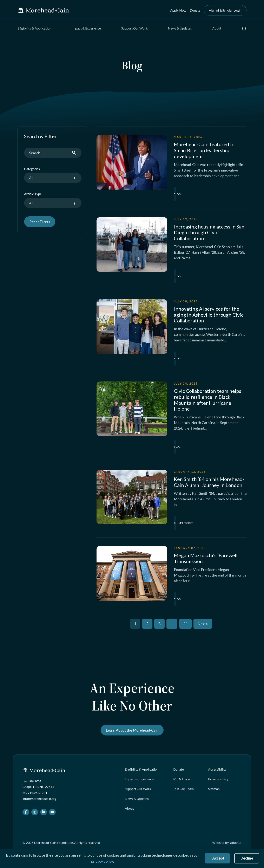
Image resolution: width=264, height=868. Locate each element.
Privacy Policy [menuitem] (218, 779)
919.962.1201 (37, 793)
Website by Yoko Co (227, 843)
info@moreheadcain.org (39, 799)
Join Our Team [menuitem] (183, 789)
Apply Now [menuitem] (178, 10)
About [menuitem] (217, 28)
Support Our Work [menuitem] (134, 28)
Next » (203, 624)
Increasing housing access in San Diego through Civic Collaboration (209, 233)
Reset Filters (40, 222)
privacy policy (102, 861)
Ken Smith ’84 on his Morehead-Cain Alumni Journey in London (209, 482)
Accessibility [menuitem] (217, 769)
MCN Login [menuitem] (182, 779)
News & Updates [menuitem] (180, 28)
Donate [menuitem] (195, 10)
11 (185, 624)
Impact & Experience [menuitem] (86, 28)
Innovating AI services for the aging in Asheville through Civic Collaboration (209, 315)
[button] (244, 29)
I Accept (217, 858)
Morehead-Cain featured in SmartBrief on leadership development (204, 150)
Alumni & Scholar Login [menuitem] (225, 10)
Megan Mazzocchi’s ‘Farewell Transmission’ (206, 558)
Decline (247, 858)
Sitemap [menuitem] (214, 789)
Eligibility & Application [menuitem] (34, 28)
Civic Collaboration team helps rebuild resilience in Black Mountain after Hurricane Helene (207, 400)
